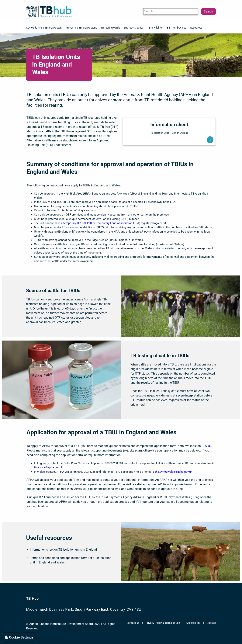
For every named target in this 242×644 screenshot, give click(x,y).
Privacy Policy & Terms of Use (163, 623)
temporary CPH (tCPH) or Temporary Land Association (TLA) (102, 223)
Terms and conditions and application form (59, 558)
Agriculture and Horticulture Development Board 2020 (65, 624)
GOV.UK (207, 446)
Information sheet (42, 550)
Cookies (211, 623)
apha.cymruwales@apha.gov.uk (173, 472)
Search (208, 11)
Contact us (133, 623)
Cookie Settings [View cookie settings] (19, 637)
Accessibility (193, 623)
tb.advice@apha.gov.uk (48, 467)
